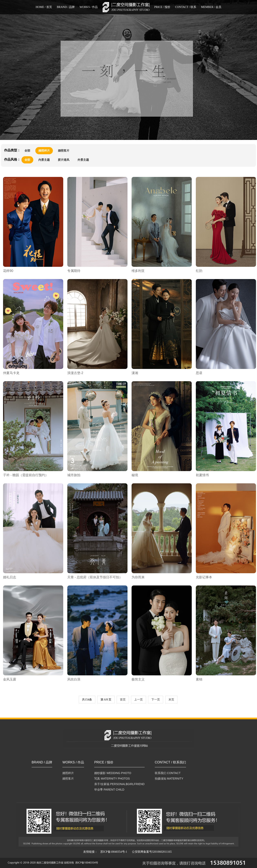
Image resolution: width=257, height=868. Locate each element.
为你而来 (138, 577)
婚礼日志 (10, 577)
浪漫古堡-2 (75, 373)
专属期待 (74, 271)
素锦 (199, 679)
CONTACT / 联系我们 (170, 762)
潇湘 (135, 373)
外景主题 (83, 160)
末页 (171, 700)
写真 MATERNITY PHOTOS (112, 779)
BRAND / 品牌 (66, 7)
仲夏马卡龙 (11, 373)
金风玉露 (10, 679)
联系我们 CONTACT (168, 773)
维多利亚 (138, 271)
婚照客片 (64, 151)
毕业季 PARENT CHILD (109, 790)
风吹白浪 (74, 679)
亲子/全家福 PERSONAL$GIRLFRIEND (119, 784)
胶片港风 (64, 160)
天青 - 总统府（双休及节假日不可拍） (95, 577)
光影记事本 (204, 577)
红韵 (199, 271)
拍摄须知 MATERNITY (169, 779)
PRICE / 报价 (162, 7)
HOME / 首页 (44, 7)
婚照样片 (44, 151)
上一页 (138, 700)
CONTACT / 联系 (186, 7)
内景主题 (44, 160)
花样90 (8, 271)
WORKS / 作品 (89, 7)
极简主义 (138, 679)
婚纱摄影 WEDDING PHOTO (113, 773)
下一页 (156, 700)
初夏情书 (202, 475)
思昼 (199, 373)
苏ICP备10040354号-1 (114, 852)
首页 (123, 700)
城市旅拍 (74, 475)
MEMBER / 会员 (211, 7)
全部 (27, 151)
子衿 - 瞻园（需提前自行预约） (26, 475)
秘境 (135, 475)
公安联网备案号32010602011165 (152, 852)
